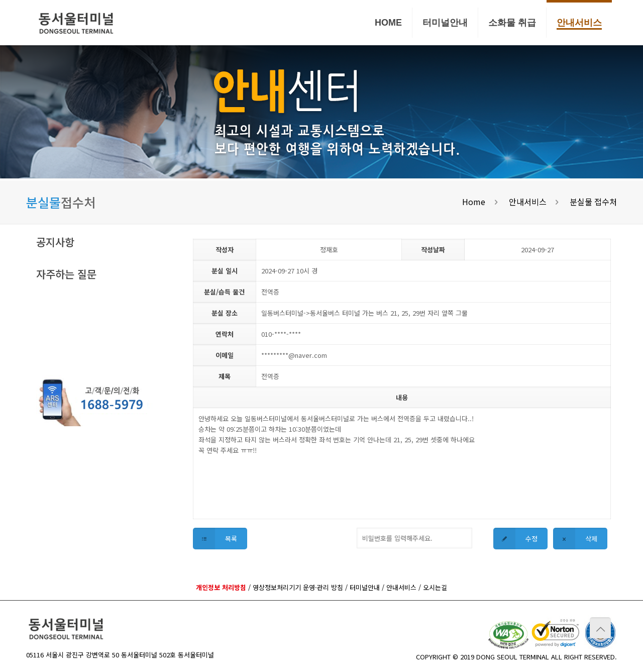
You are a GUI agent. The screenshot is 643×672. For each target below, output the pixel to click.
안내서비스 (528, 202)
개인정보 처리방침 (221, 587)
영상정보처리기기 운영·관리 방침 (298, 587)
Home (474, 202)
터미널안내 (365, 587)
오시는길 (435, 587)
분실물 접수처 (593, 202)
